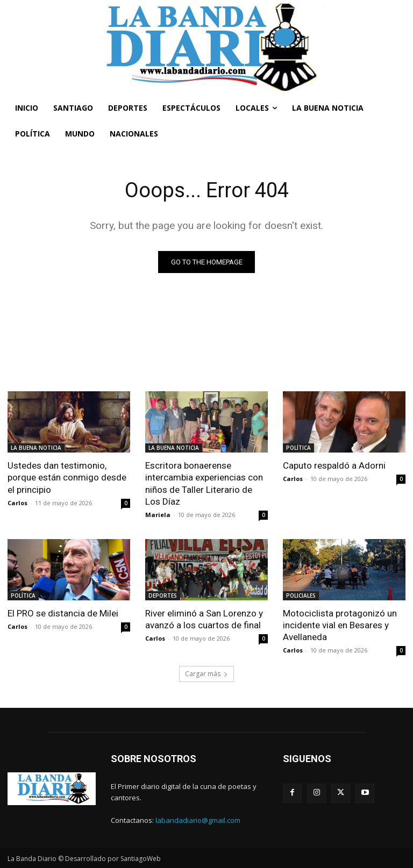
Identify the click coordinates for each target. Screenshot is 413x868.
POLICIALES (301, 596)
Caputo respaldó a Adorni (334, 465)
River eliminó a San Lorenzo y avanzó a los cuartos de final (204, 619)
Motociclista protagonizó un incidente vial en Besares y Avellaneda (340, 625)
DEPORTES (163, 596)
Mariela (158, 515)
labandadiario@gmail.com (198, 820)
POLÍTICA (298, 448)
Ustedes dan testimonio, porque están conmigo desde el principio (67, 477)
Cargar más (206, 674)
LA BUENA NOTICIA (36, 448)
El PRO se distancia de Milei (63, 613)
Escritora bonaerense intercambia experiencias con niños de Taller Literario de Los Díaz (204, 483)
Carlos (17, 503)
